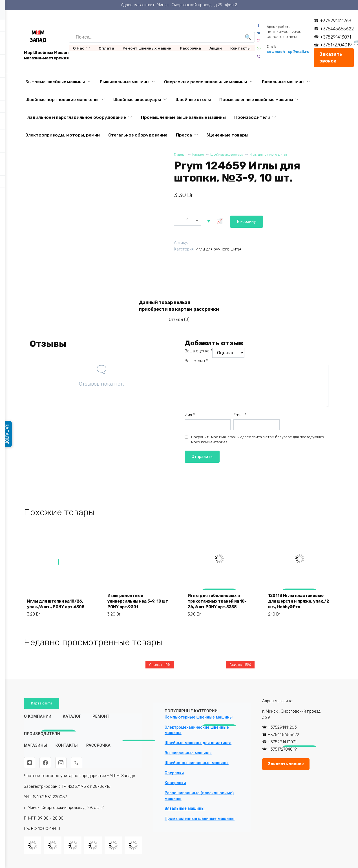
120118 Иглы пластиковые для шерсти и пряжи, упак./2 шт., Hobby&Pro (299, 608)
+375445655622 (339, 29)
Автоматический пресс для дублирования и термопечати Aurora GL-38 (298, 780)
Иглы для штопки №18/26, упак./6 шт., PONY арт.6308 (53, 611)
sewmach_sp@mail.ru (290, 52)
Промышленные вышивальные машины (183, 117)
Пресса (184, 135)
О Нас (79, 48)
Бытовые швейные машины (55, 82)
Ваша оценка (198, 353)
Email (240, 418)
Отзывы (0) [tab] (179, 321)
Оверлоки (174, 771)
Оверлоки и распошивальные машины (205, 82)
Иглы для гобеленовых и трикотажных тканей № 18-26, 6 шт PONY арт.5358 (218, 608)
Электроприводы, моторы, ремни (63, 135)
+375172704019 (338, 45)
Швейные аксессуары (137, 100)
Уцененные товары (228, 135)
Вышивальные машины (125, 82)
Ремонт (101, 715)
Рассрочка (190, 48)
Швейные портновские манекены (62, 100)
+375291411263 (338, 21)
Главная (181, 155)
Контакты (240, 48)
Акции (216, 48)
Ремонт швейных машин (147, 48)
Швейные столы (193, 100)
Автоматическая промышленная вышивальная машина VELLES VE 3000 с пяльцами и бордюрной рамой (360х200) (136, 774)
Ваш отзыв (196, 363)
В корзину (222, 220)
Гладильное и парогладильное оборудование (76, 117)
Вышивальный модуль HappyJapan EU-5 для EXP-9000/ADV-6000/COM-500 (215, 780)
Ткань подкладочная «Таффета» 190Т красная (58, 787)
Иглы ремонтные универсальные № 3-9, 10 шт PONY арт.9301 (138, 611)
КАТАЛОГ (9, 434)
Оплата (106, 48)
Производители (252, 117)
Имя (190, 418)
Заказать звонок (332, 58)
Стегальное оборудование (138, 135)
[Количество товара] (187, 220)
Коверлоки (175, 781)
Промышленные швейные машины (256, 100)
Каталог (201, 155)
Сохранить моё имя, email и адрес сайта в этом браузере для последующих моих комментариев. (258, 442)
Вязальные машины (283, 82)
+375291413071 (337, 37)
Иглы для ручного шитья (280, 155)
